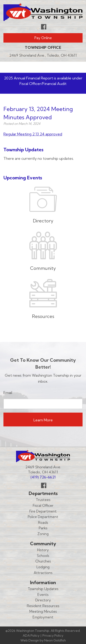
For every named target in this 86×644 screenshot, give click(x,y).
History (43, 550)
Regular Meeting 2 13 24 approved (33, 134)
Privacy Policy (53, 635)
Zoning (43, 534)
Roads (43, 523)
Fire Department (43, 511)
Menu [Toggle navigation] (69, 67)
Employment (43, 617)
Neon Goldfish (55, 640)
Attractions (43, 573)
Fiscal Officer (43, 506)
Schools (43, 556)
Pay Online (43, 38)
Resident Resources (43, 606)
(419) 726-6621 (43, 477)
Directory (43, 600)
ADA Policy (31, 635)
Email (8, 393)
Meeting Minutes (43, 611)
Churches (43, 561)
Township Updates (43, 589)
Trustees (43, 500)
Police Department (43, 517)
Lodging (43, 567)
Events (43, 595)
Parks (43, 528)
